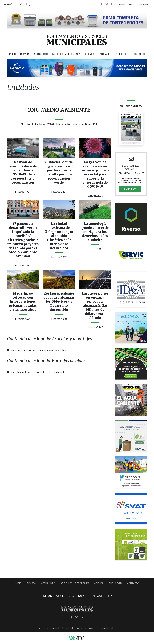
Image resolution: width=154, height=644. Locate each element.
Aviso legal (67, 628)
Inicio (18, 583)
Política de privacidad (48, 628)
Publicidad (115, 583)
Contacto (133, 583)
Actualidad (48, 583)
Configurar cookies (107, 628)
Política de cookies (85, 628)
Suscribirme (130, 189)
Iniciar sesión (126, 5)
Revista (31, 583)
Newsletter (102, 596)
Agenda (99, 583)
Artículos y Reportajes (75, 583)
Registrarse (144, 5)
